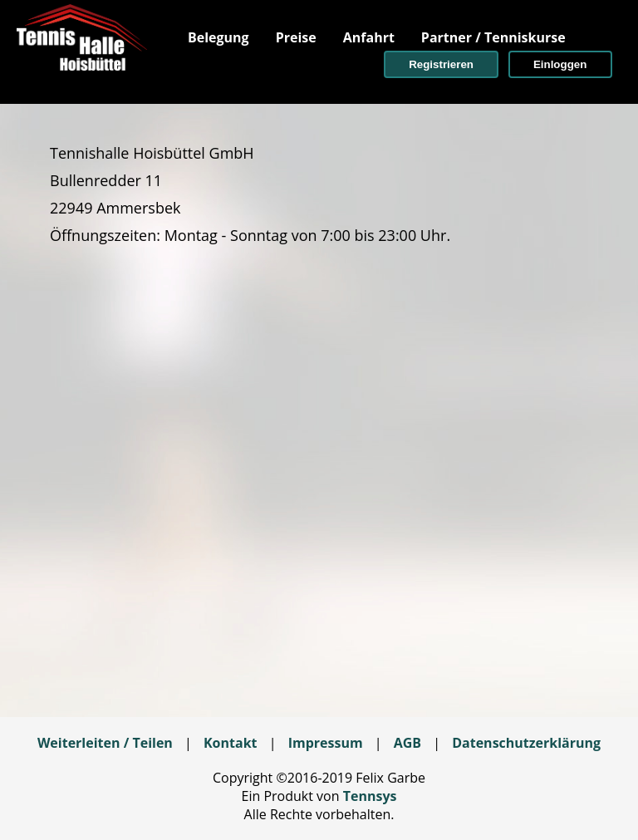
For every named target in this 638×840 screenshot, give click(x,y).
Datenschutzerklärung (526, 743)
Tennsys (370, 796)
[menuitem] (218, 37)
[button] (441, 64)
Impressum (326, 743)
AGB (407, 743)
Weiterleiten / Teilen (105, 743)
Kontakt (231, 743)
